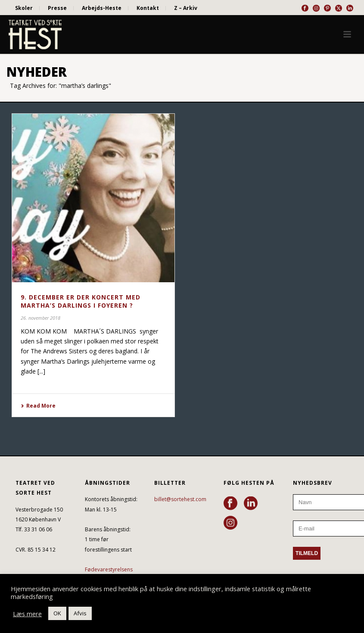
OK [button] (57, 613)
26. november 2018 (40, 318)
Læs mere (27, 614)
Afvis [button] (80, 613)
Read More (38, 406)
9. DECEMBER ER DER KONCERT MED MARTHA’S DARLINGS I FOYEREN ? (81, 301)
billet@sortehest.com (180, 499)
